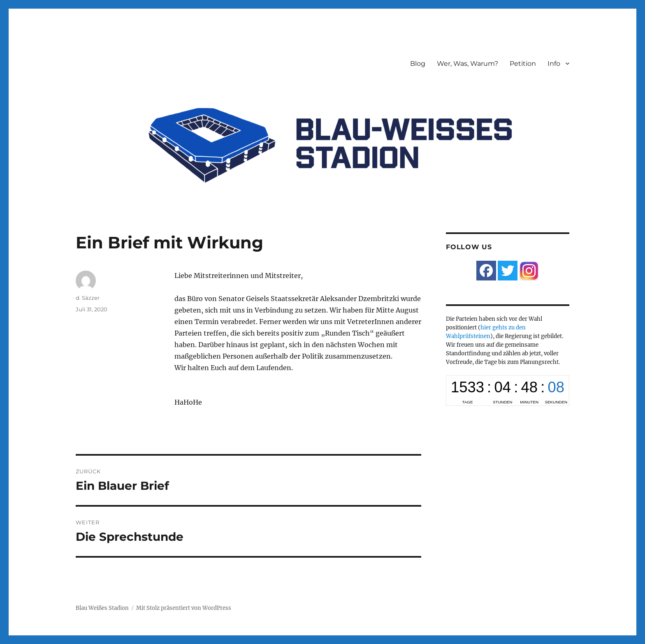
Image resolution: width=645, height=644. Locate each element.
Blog (418, 64)
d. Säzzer (88, 298)
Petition (523, 64)
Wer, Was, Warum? (468, 64)
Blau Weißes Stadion (102, 608)
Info (554, 64)
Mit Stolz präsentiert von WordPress (184, 608)
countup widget (508, 390)
